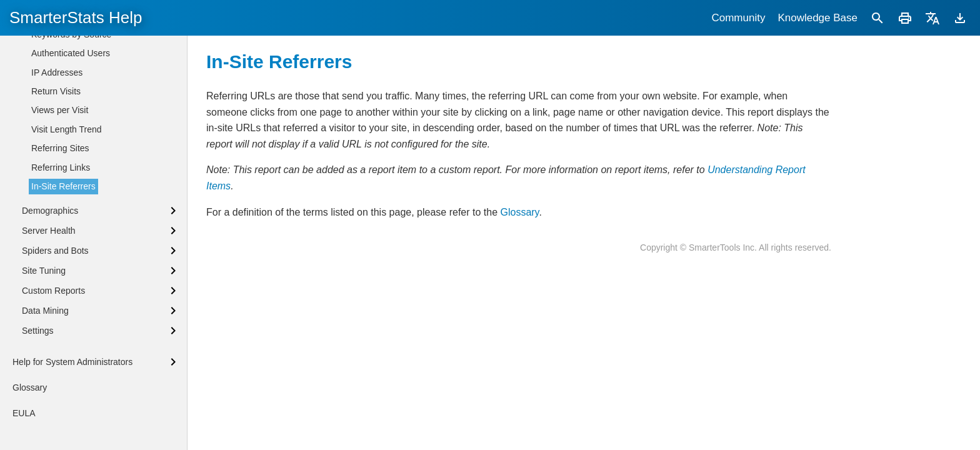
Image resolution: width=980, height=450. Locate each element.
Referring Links (61, 224)
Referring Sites (60, 204)
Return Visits (56, 147)
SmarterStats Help (76, 17)
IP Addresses (57, 129)
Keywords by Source (71, 91)
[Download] (960, 18)
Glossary (519, 212)
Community (738, 18)
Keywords (50, 71)
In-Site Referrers (63, 242)
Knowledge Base (817, 18)
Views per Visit (60, 166)
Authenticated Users (71, 109)
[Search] (877, 18)
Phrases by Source (68, 52)
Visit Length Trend (67, 186)
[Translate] (932, 18)
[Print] (905, 18)
